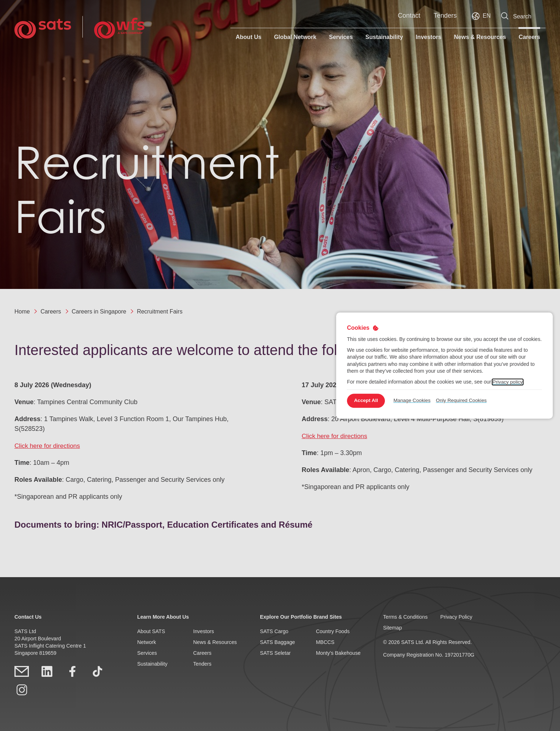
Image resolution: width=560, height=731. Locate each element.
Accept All (367, 401)
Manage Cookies (415, 401)
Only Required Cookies (465, 401)
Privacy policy (508, 382)
